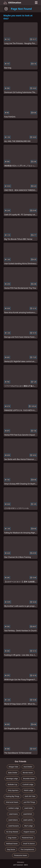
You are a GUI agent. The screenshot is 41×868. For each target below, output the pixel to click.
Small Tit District (29, 844)
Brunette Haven (29, 779)
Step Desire (11, 849)
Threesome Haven (20, 855)
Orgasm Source (29, 832)
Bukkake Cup (12, 784)
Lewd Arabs (28, 808)
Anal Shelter (28, 767)
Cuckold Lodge (28, 784)
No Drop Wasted (12, 832)
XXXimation (12, 3)
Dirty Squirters (13, 790)
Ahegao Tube (13, 767)
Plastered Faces (28, 838)
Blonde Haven (28, 773)
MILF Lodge (28, 826)
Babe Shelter (13, 773)
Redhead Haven (12, 844)
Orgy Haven (12, 838)
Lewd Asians (13, 814)
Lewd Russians (14, 826)
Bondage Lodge (12, 779)
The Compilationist (27, 849)
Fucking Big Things (12, 796)
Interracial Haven (12, 802)
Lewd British (28, 814)
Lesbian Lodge (14, 808)
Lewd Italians (13, 820)
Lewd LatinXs (28, 820)
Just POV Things (29, 802)
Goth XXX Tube (30, 796)
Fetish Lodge (28, 790)
